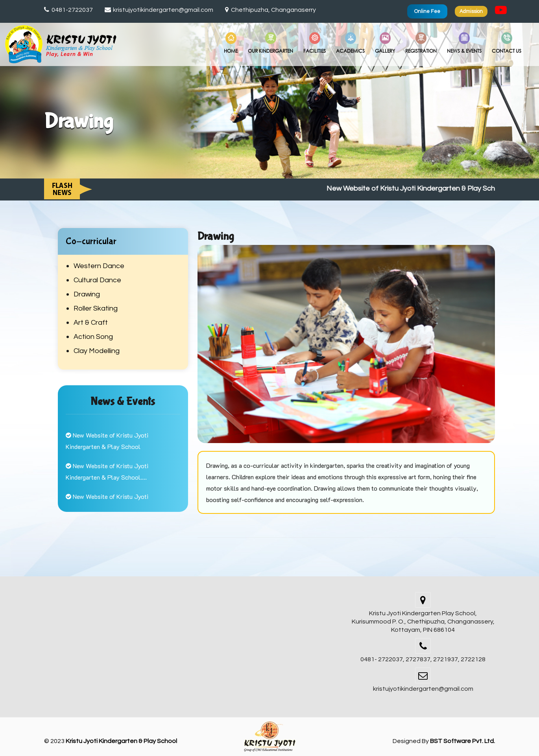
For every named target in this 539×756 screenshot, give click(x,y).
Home (231, 43)
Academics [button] (350, 43)
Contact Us (507, 43)
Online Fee (427, 11)
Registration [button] (421, 43)
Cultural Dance (97, 280)
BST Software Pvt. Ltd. (462, 741)
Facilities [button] (315, 43)
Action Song (93, 337)
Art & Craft (91, 323)
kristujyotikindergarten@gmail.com (159, 10)
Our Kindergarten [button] (270, 43)
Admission (471, 11)
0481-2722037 (68, 10)
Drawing (87, 294)
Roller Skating (96, 308)
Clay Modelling (97, 351)
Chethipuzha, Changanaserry (270, 10)
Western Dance (99, 266)
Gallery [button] (385, 43)
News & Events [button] (464, 43)
